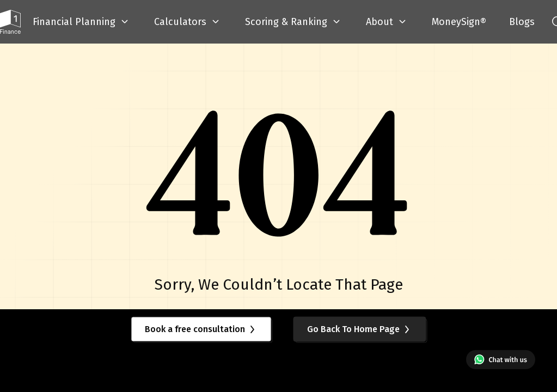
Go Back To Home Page (360, 329)
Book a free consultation (201, 329)
